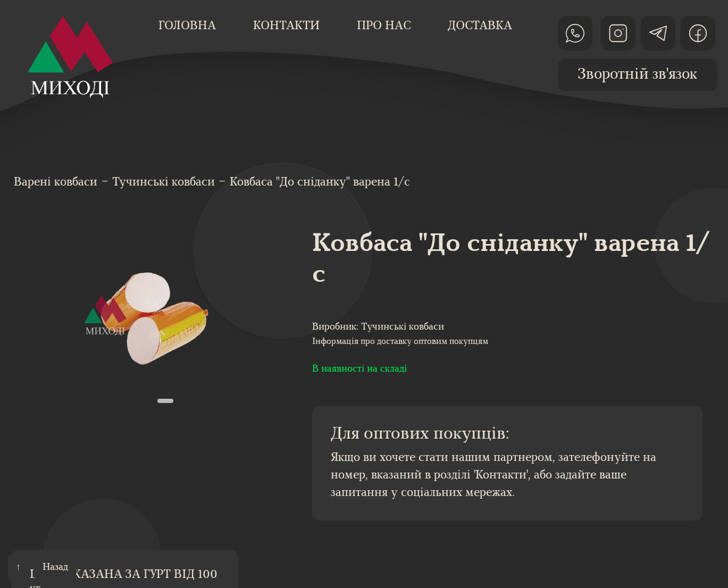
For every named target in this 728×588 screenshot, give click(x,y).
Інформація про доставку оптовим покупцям (400, 342)
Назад (55, 568)
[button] (165, 401)
